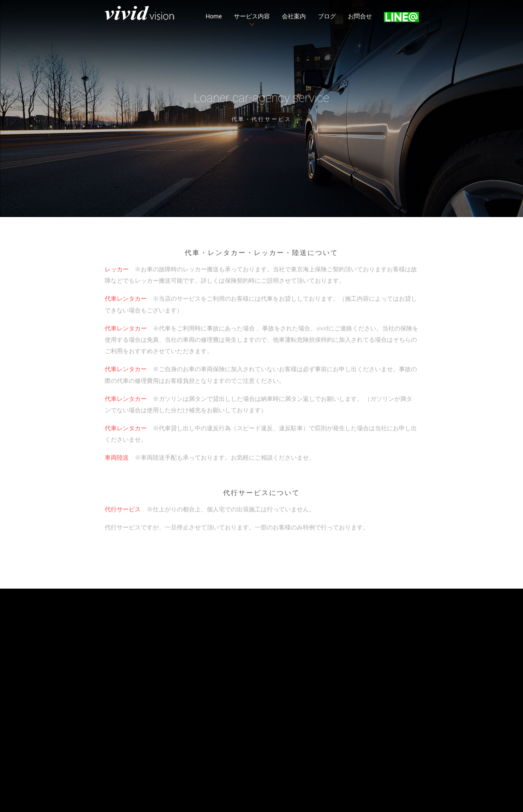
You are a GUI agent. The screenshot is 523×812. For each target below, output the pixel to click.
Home (214, 16)
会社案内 (294, 16)
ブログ (327, 16)
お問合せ (360, 16)
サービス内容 (252, 16)
